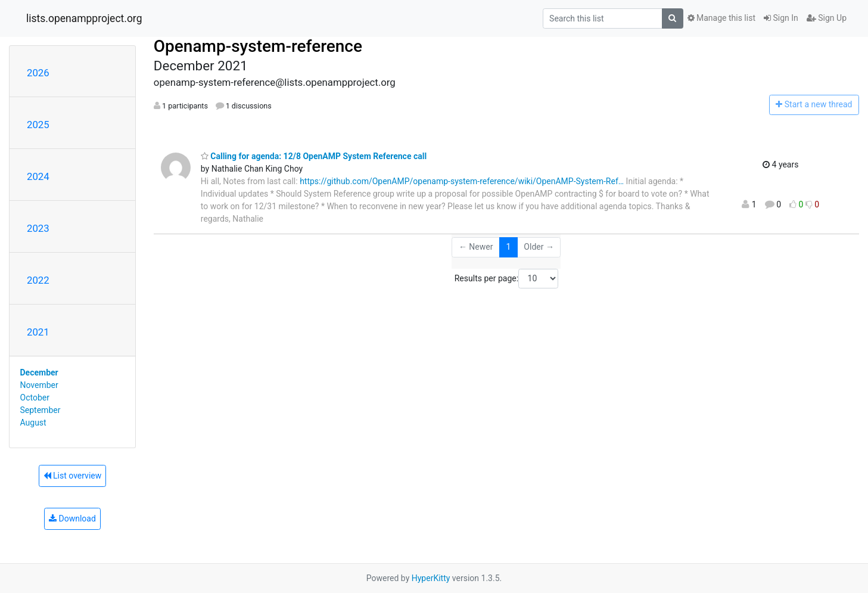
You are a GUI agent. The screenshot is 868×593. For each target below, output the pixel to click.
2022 (38, 280)
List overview (73, 476)
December (39, 372)
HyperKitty (431, 578)
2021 (38, 332)
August (33, 423)
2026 (38, 73)
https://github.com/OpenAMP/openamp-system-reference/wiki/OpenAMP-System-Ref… (462, 181)
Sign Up (827, 18)
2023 (38, 228)
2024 (38, 176)
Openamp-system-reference (258, 46)
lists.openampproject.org (84, 18)
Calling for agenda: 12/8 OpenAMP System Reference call (314, 156)
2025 (38, 125)
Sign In (781, 18)
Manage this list (721, 18)
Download (72, 519)
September (41, 410)
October (35, 398)
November (39, 385)
